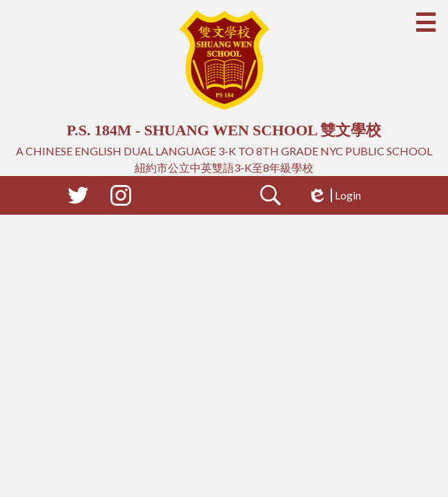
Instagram (121, 198)
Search (271, 198)
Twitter (78, 198)
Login (334, 195)
